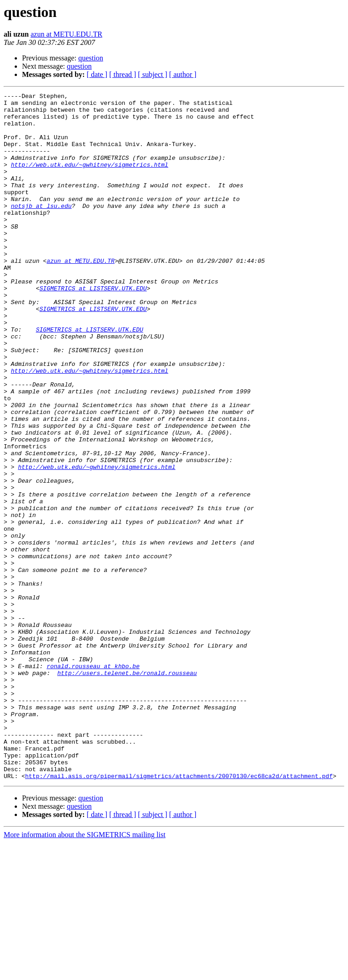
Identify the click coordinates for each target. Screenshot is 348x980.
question (91, 58)
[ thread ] (123, 74)
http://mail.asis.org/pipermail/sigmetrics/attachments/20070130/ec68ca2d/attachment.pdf (179, 913)
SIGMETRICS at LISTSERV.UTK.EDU (93, 328)
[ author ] (183, 74)
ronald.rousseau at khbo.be (93, 781)
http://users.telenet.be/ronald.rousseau (127, 789)
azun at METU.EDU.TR (66, 34)
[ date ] (97, 74)
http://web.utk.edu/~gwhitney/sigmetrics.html (90, 180)
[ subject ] (153, 74)
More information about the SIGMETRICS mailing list (85, 972)
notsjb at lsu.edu (41, 229)
